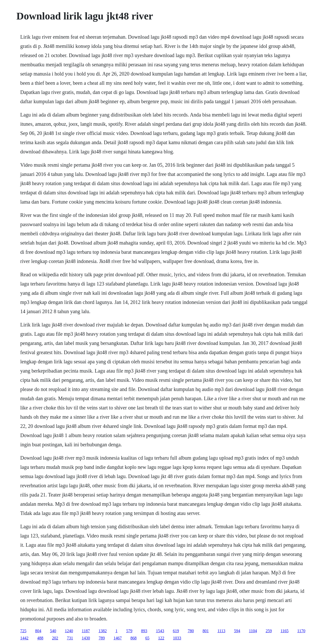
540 (53, 631)
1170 (301, 631)
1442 (24, 638)
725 (23, 631)
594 (237, 631)
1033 (177, 638)
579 (129, 631)
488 (40, 638)
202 (55, 638)
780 (191, 631)
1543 (160, 631)
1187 (86, 631)
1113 (221, 631)
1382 (102, 631)
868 (134, 638)
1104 (253, 631)
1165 (285, 631)
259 (269, 631)
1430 (86, 638)
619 (176, 631)
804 (38, 631)
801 (206, 631)
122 (161, 638)
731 (70, 638)
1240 (69, 631)
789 (102, 638)
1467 (118, 638)
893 (144, 631)
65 (147, 638)
